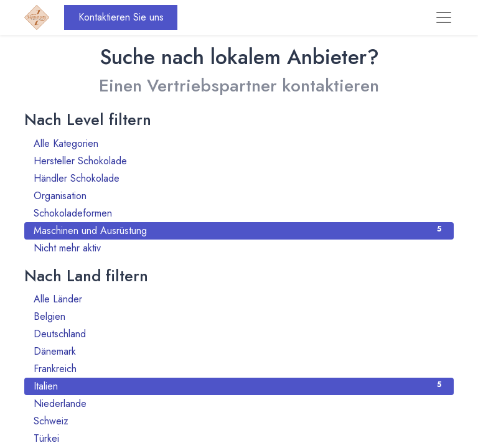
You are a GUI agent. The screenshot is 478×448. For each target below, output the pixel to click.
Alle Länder (239, 299)
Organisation (239, 196)
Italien (239, 386)
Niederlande (239, 404)
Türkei (239, 438)
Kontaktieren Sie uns (121, 17)
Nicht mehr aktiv (239, 248)
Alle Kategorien (239, 143)
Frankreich (239, 369)
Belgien (239, 316)
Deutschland (239, 334)
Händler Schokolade (239, 178)
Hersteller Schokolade (239, 161)
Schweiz (239, 421)
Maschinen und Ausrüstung (239, 231)
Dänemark (239, 351)
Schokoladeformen (239, 213)
